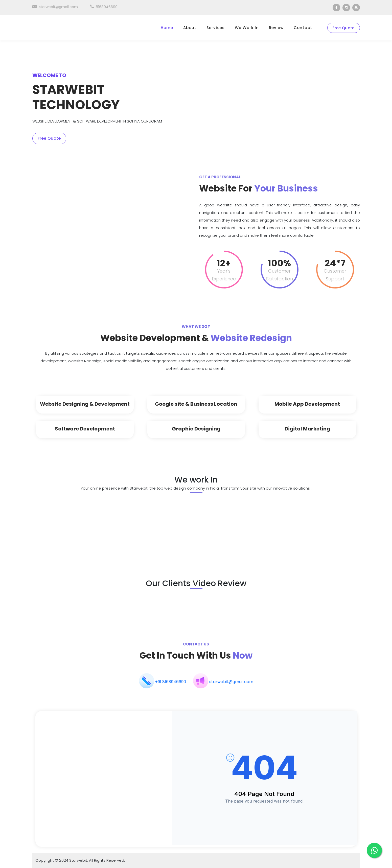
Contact (303, 28)
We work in (247, 28)
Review (276, 28)
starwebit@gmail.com (55, 7)
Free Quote (344, 28)
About (190, 28)
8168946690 (104, 7)
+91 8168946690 (171, 682)
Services (216, 28)
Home (167, 28)
